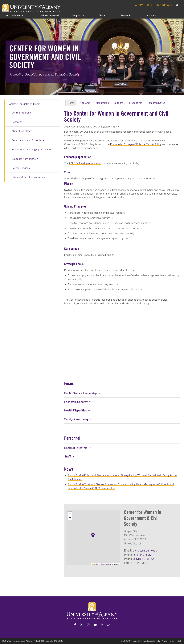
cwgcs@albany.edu (145, 550)
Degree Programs (22, 113)
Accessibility (154, 641)
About (102, 15)
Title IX (179, 641)
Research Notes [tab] (156, 103)
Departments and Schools (26, 140)
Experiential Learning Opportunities (32, 149)
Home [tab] (71, 103)
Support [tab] (118, 103)
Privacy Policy (168, 641)
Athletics (151, 15)
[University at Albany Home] (31, 7)
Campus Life (78, 15)
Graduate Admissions (24, 159)
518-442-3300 (56, 641)
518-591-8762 (145, 559)
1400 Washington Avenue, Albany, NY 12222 (22, 641)
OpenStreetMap (106, 564)
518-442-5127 (143, 555)
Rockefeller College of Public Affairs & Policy (136, 144)
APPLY (139, 5)
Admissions (50, 15)
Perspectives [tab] (135, 103)
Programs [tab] (84, 103)
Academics (18, 15)
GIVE (150, 5)
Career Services (21, 168)
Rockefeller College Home (24, 104)
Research (126, 15)
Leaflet (95, 564)
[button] (93, 535)
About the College (22, 131)
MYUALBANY (165, 5)
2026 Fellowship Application (85, 163)
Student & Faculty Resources (28, 177)
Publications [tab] (102, 103)
